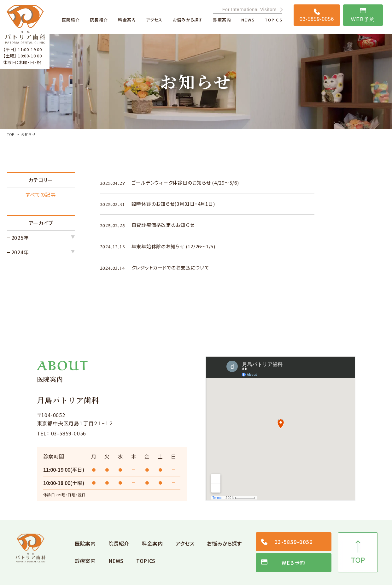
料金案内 (152, 543)
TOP (11, 134)
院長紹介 (119, 543)
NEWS (116, 561)
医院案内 (85, 543)
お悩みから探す (224, 543)
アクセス (185, 543)
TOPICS (146, 561)
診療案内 (85, 561)
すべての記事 (41, 194)
